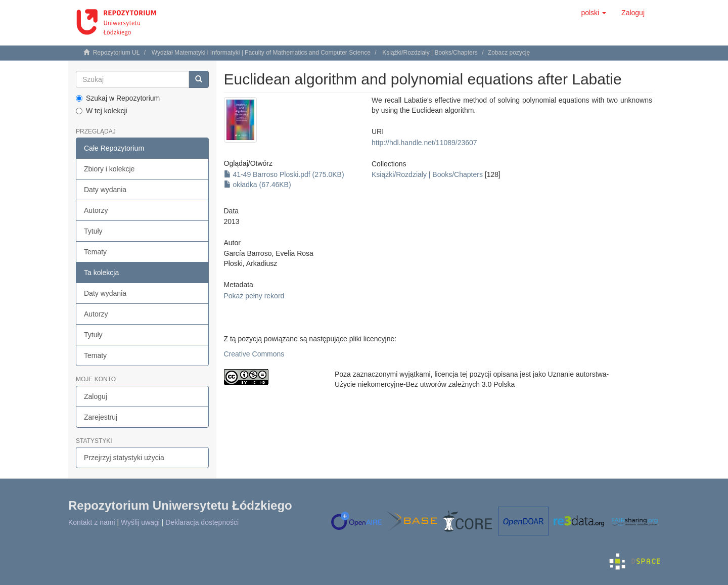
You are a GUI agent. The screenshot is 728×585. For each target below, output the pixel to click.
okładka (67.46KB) (258, 185)
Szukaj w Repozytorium (118, 98)
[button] (594, 13)
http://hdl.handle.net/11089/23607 (424, 143)
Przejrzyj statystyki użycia (124, 458)
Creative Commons (254, 354)
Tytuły (93, 231)
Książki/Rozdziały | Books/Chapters (430, 53)
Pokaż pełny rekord (254, 296)
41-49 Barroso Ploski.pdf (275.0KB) (284, 174)
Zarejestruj (101, 417)
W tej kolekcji (102, 111)
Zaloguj (96, 396)
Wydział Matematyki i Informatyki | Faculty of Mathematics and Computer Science (261, 53)
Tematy (95, 252)
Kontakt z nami (92, 522)
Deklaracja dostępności (202, 522)
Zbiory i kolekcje (109, 169)
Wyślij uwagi (140, 522)
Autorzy (96, 210)
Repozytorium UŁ (117, 53)
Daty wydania (105, 190)
